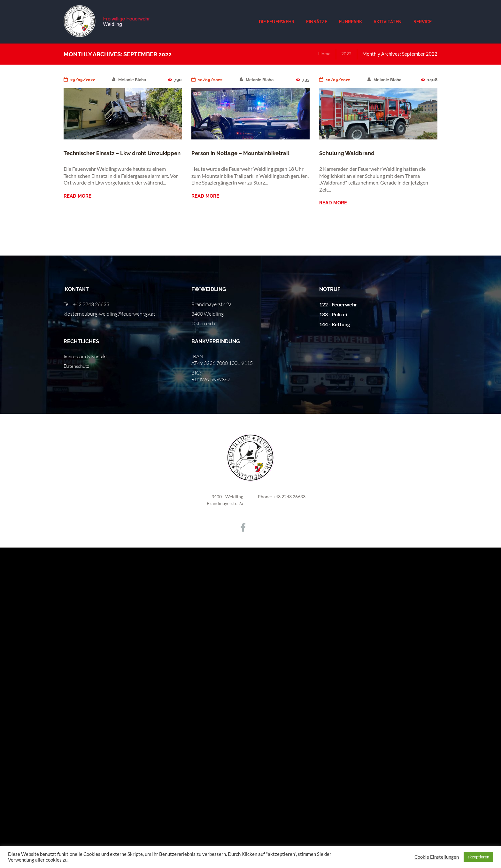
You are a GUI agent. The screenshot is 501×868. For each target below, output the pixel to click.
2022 (346, 54)
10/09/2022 (208, 80)
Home (323, 54)
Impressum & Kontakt (88, 356)
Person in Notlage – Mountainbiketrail (244, 153)
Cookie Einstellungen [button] (437, 857)
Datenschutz (78, 366)
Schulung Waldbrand (348, 153)
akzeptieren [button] (478, 857)
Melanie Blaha (132, 80)
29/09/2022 (81, 80)
